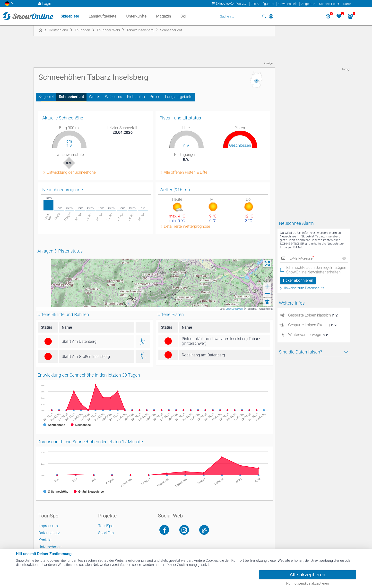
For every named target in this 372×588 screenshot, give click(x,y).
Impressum (48, 526)
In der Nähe (271, 16)
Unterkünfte (136, 16)
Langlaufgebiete (179, 97)
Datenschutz (49, 533)
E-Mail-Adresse (302, 258)
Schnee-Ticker (329, 4)
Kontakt (45, 540)
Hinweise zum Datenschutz (303, 288)
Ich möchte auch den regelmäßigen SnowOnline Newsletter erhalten (316, 270)
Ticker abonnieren (298, 280)
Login (47, 4)
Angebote (308, 4)
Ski (183, 16)
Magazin (164, 16)
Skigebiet (46, 97)
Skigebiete (70, 16)
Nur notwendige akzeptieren (308, 583)
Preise (155, 97)
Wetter (95, 97)
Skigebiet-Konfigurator (232, 4)
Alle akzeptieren (307, 575)
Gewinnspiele (288, 4)
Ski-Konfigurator (263, 4)
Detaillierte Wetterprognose (187, 226)
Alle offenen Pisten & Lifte (186, 172)
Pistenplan (136, 97)
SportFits (106, 533)
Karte (347, 4)
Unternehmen (50, 547)
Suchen (264, 16)
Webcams (113, 97)
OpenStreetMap (234, 309)
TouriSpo (106, 526)
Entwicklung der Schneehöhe (71, 172)
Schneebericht (71, 97)
